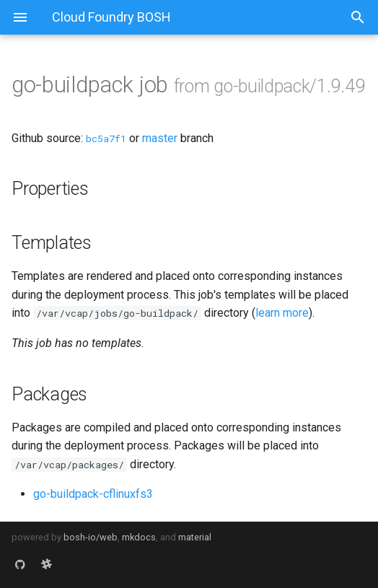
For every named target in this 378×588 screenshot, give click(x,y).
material (195, 537)
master (160, 138)
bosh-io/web (91, 537)
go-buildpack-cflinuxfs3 (93, 494)
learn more (282, 313)
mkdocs (139, 537)
